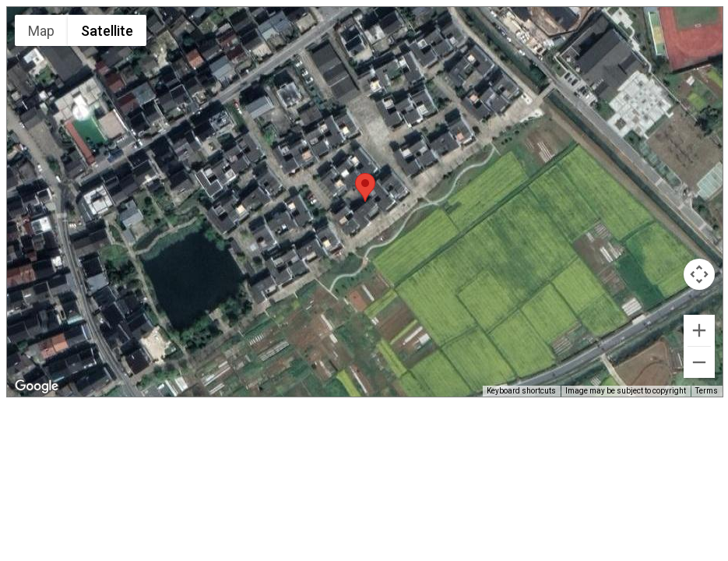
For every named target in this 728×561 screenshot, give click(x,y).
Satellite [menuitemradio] (107, 31)
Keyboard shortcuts (521, 391)
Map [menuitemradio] (41, 31)
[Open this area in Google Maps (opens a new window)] (37, 386)
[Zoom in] (699, 330)
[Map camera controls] (699, 274)
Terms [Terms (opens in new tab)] (707, 391)
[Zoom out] (699, 362)
